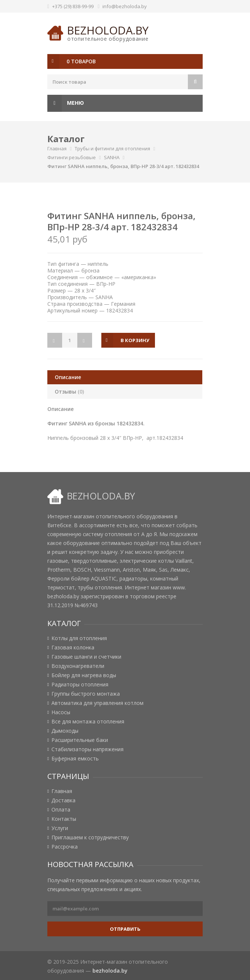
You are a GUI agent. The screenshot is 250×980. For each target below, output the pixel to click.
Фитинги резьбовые (72, 157)
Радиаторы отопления (80, 685)
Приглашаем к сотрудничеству (90, 837)
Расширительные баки (80, 740)
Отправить (125, 929)
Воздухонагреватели (78, 666)
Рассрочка (65, 847)
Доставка (63, 800)
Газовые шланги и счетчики (86, 657)
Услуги (60, 828)
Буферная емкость (75, 759)
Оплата (61, 810)
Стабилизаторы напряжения (87, 749)
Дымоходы (65, 731)
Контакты (64, 819)
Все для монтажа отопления (88, 722)
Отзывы (69, 392)
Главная (57, 148)
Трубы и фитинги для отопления (112, 148)
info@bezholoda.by (125, 6)
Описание (68, 377)
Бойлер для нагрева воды (84, 675)
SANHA (112, 157)
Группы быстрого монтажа (86, 694)
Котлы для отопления (79, 638)
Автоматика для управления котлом (97, 703)
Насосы (61, 712)
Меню (66, 103)
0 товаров (81, 61)
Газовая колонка (73, 648)
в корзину (135, 340)
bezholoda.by (108, 30)
